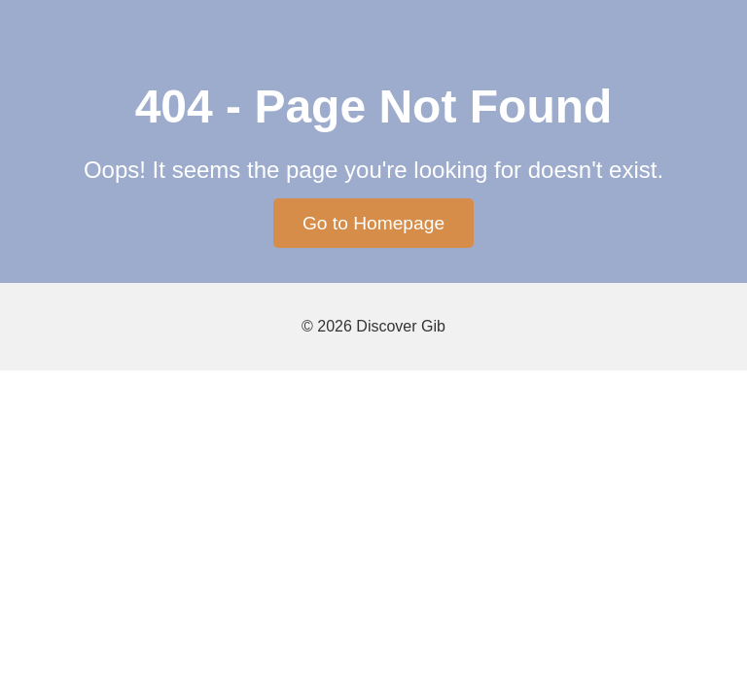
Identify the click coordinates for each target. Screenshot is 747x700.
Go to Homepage (373, 223)
